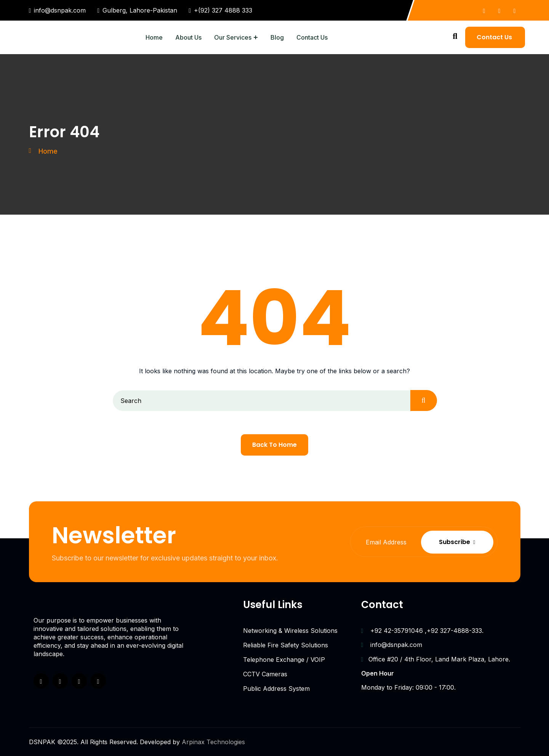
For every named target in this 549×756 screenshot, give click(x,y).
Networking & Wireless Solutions (290, 631)
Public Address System (276, 689)
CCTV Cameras (265, 674)
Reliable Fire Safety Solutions (286, 645)
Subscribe (457, 542)
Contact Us (312, 37)
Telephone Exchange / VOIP (284, 660)
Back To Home (274, 445)
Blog (277, 37)
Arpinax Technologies (213, 742)
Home (154, 37)
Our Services (233, 37)
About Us (188, 37)
